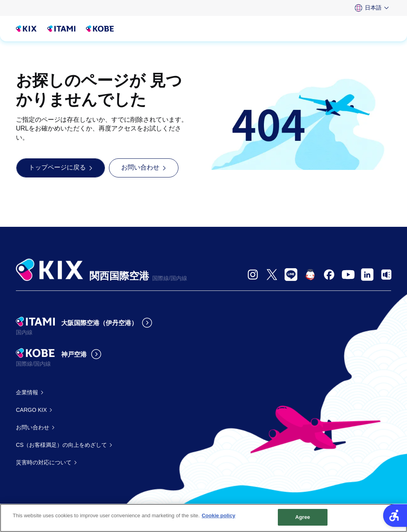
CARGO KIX (31, 410)
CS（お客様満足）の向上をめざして (61, 445)
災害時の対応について (44, 462)
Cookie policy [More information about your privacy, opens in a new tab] (218, 516)
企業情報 (27, 392)
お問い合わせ (33, 427)
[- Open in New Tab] (253, 275)
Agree (303, 518)
